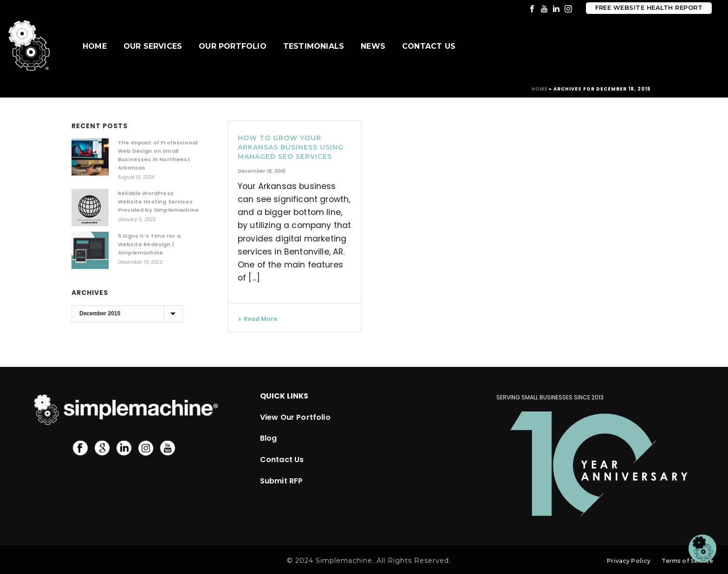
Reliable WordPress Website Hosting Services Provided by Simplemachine (158, 202)
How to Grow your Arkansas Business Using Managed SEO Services (291, 147)
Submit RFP (282, 481)
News (373, 46)
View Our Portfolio (295, 417)
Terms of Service (687, 561)
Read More (257, 319)
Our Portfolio (233, 46)
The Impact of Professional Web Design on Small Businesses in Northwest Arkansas (158, 155)
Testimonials (314, 46)
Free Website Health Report (649, 8)
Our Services (153, 46)
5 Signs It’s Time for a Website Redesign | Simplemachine (149, 244)
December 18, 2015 (262, 171)
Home (95, 46)
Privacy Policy (629, 561)
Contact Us (429, 46)
